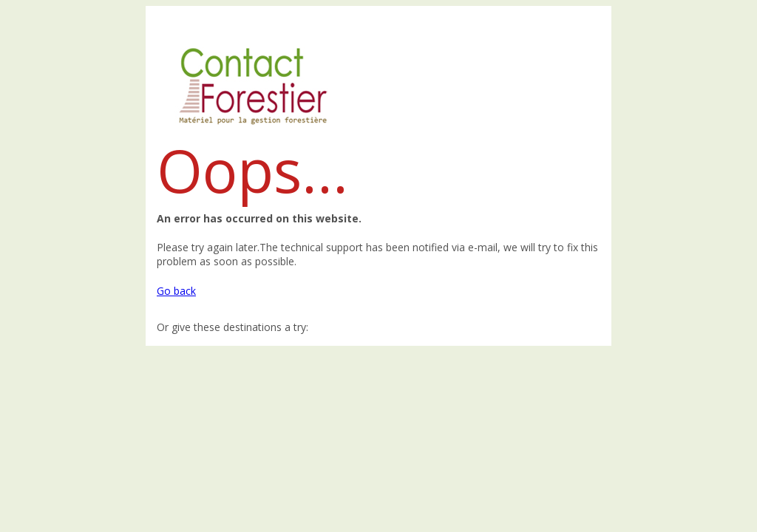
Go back (176, 291)
